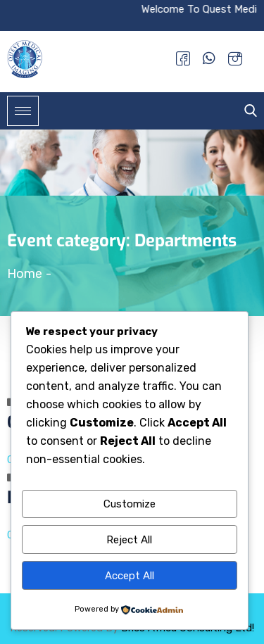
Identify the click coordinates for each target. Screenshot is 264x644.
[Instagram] (235, 58)
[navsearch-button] (247, 111)
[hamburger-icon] (23, 111)
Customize (130, 504)
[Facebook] (183, 58)
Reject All (129, 540)
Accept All (130, 576)
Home (25, 274)
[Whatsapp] (209, 58)
